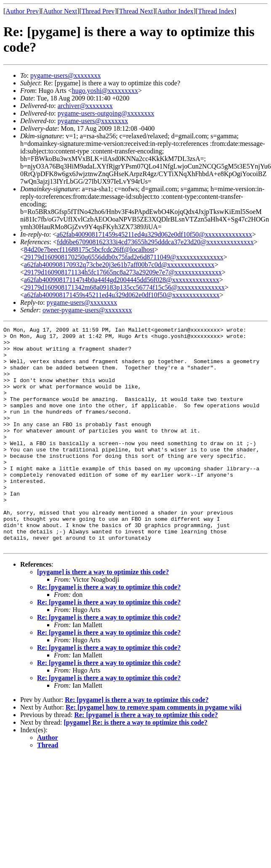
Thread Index (216, 11)
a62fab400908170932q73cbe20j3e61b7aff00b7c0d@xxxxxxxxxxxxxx (119, 265)
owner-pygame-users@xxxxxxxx (87, 310)
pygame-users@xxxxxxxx (66, 75)
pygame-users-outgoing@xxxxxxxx (106, 113)
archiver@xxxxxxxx (85, 106)
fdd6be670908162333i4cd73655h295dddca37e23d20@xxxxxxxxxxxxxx (155, 242)
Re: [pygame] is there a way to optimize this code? (109, 631)
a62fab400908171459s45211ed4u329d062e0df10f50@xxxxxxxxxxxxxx (154, 234)
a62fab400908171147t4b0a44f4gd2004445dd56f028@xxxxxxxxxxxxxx (122, 280)
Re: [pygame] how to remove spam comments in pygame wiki (154, 751)
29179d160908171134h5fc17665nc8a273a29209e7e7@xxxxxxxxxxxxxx (123, 272)
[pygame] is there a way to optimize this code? (103, 616)
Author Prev (22, 11)
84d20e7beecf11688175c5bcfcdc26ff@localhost (89, 249)
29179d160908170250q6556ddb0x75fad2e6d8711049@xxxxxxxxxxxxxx (124, 257)
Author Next (60, 11)
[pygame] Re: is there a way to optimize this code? (136, 766)
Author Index (175, 11)
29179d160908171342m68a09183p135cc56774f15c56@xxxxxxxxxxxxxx (124, 287)
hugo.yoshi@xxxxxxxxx (105, 91)
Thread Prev (98, 11)
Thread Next (136, 11)
